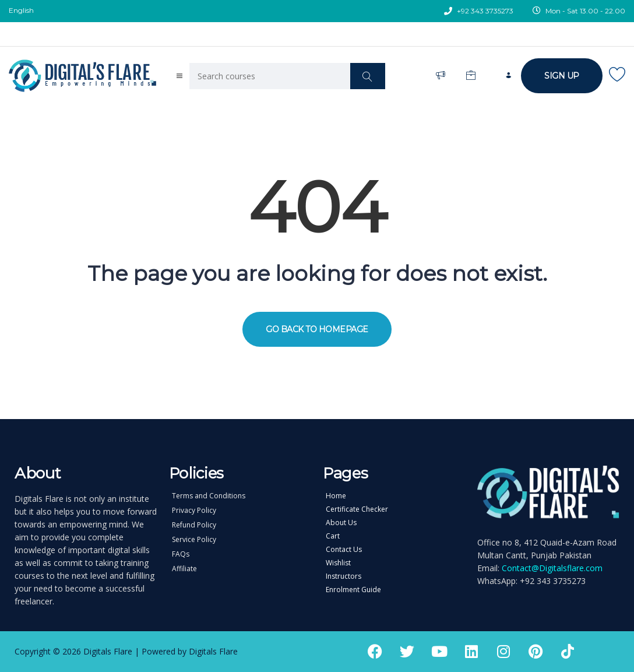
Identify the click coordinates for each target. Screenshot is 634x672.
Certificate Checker (357, 509)
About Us (341, 523)
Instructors (344, 576)
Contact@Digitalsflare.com (552, 568)
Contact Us (344, 550)
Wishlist (338, 563)
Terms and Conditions (209, 496)
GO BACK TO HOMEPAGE (317, 329)
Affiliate (184, 569)
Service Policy (194, 540)
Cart (333, 536)
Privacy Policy (194, 511)
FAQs (181, 554)
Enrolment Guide (353, 590)
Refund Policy (194, 525)
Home (336, 496)
